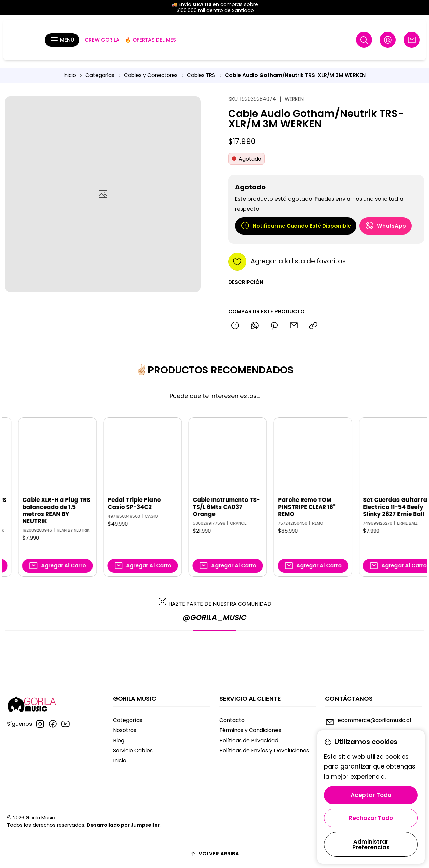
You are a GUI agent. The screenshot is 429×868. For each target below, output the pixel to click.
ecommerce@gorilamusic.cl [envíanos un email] (368, 722)
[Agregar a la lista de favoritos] (287, 262)
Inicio (70, 75)
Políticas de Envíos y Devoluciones (264, 751)
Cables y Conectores (151, 75)
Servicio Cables (133, 751)
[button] (62, 40)
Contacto (232, 720)
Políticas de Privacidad (249, 741)
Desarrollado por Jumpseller (123, 825)
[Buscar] (364, 40)
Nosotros (125, 730)
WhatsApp (385, 226)
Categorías (100, 75)
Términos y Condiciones (250, 730)
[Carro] (411, 40)
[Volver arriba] (214, 854)
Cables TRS (201, 75)
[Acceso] (388, 40)
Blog (119, 741)
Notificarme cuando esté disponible (296, 226)
